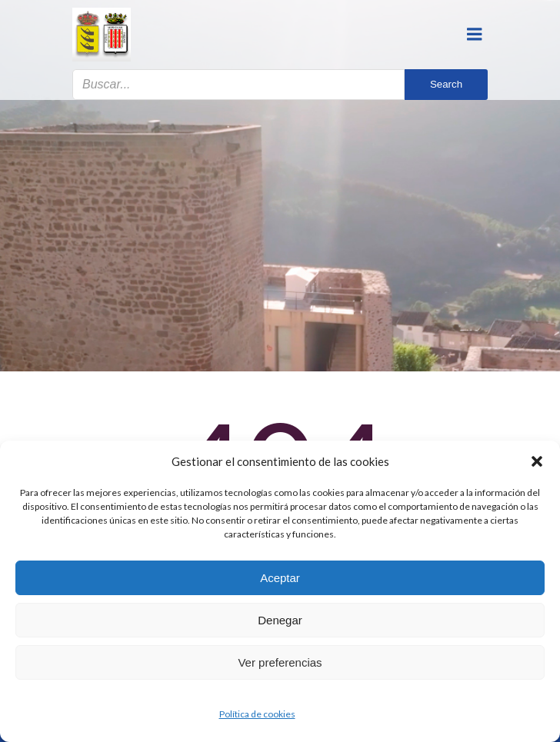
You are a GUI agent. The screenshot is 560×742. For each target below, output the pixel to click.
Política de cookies (257, 714)
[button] (537, 461)
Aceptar (280, 578)
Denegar (280, 620)
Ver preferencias (280, 662)
